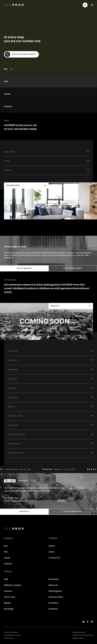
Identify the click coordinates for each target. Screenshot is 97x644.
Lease (7, 558)
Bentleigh (9, 609)
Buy (6, 546)
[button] (85, 5)
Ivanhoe (8, 591)
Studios (75, 638)
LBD (92, 635)
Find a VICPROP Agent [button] (73, 268)
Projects (8, 564)
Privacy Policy (9, 638)
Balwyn (7, 603)
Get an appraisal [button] (24, 268)
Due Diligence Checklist (12, 635)
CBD (6, 579)
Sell (6, 552)
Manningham (55, 591)
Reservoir (53, 585)
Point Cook (9, 597)
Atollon (82, 638)
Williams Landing (12, 585)
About (52, 546)
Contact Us (54, 558)
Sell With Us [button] (24, 512)
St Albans (53, 603)
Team (51, 552)
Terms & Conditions (11, 632)
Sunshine (53, 609)
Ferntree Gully (56, 597)
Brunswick (54, 579)
